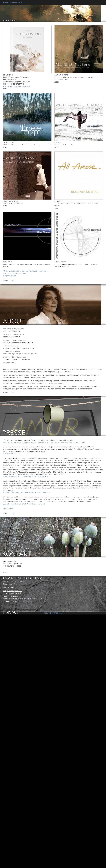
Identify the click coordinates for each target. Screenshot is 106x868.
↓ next (5, 281)
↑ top (13, 281)
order (5, 89)
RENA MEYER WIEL (13, 2)
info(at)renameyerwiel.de (13, 564)
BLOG (28, 86)
